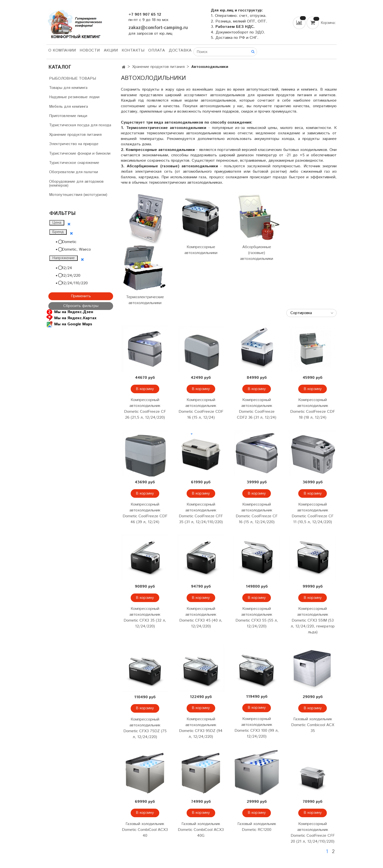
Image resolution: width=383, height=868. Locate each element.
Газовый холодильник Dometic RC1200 (257, 827)
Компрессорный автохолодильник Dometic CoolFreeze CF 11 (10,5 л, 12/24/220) (313, 513)
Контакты (133, 50)
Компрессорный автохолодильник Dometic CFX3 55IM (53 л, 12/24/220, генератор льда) (313, 620)
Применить (81, 296)
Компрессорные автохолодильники (201, 250)
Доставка (180, 50)
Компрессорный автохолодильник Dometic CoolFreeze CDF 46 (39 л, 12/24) (145, 513)
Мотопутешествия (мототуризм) (78, 195)
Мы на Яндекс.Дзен (70, 312)
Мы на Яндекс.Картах (71, 318)
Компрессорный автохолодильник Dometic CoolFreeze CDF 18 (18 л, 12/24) (313, 409)
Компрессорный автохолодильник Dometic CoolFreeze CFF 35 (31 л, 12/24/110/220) (201, 513)
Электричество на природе (74, 144)
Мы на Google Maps (69, 324)
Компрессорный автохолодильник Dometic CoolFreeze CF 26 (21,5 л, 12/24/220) (145, 409)
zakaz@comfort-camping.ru (158, 28)
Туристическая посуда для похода (80, 125)
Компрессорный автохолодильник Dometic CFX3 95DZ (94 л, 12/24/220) (201, 728)
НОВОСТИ (90, 50)
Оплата (157, 50)
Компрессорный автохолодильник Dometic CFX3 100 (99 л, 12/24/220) (257, 728)
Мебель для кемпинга (69, 107)
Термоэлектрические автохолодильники (145, 300)
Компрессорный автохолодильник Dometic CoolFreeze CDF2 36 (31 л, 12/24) (257, 409)
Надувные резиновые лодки (74, 97)
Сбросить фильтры (81, 306)
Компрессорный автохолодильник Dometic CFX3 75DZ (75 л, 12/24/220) (145, 728)
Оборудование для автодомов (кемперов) (76, 184)
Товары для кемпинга (68, 88)
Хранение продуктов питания (158, 67)
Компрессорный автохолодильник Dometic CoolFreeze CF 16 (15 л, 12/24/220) (257, 513)
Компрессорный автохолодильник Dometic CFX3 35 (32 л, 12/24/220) (145, 618)
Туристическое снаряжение (74, 163)
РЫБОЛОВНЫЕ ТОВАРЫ (73, 79)
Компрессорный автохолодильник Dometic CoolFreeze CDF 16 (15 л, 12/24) (201, 409)
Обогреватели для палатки (74, 172)
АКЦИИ (111, 50)
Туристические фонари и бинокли (80, 153)
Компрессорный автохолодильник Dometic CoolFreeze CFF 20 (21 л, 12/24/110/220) (313, 833)
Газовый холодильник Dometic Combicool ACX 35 (313, 725)
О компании (62, 50)
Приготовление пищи (68, 116)
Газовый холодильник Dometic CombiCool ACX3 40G (201, 830)
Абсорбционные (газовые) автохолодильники (257, 253)
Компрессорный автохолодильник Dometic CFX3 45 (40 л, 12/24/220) (201, 618)
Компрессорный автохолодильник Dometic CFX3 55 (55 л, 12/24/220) (257, 618)
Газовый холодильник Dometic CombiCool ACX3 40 (145, 830)
